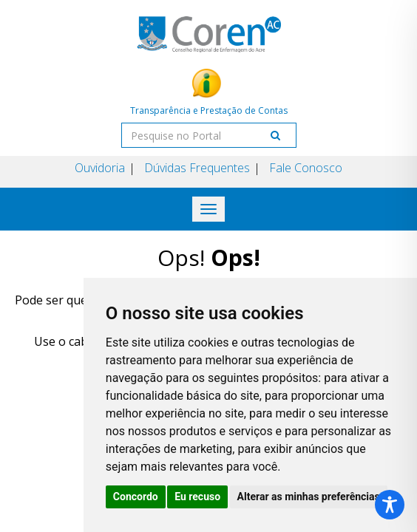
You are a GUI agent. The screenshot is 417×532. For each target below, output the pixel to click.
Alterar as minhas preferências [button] (309, 497)
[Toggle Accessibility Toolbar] (390, 505)
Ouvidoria (100, 168)
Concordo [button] (136, 497)
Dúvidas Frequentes (197, 168)
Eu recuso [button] (197, 497)
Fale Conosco (306, 168)
